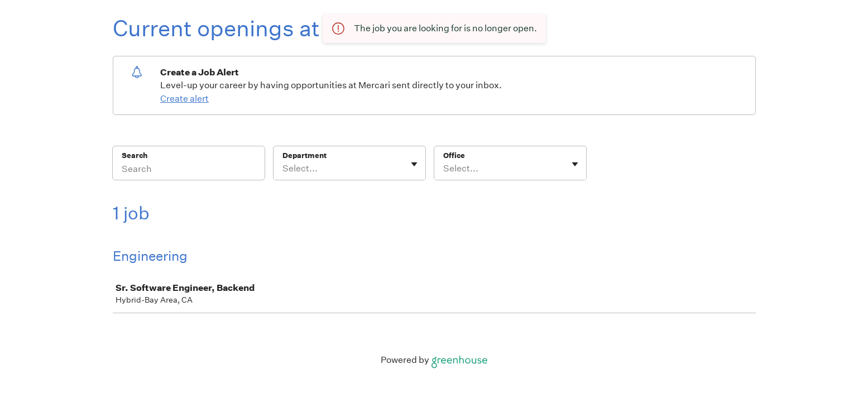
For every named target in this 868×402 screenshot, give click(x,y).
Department (304, 155)
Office (454, 155)
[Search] (189, 170)
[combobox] (283, 169)
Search (135, 155)
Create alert (184, 99)
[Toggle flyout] (414, 164)
